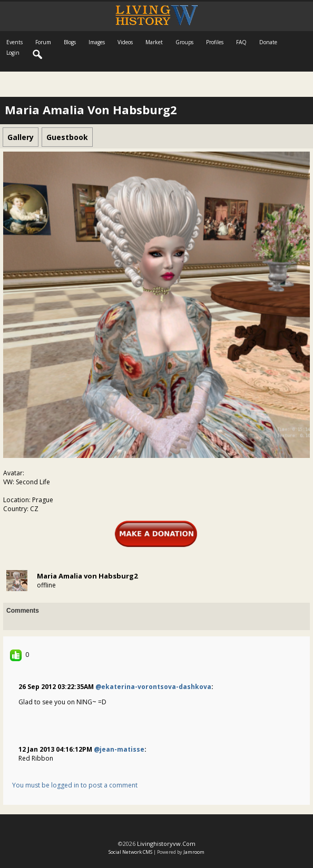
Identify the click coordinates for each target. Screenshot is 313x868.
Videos (125, 42)
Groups (184, 42)
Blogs (70, 42)
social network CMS (130, 852)
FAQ (241, 42)
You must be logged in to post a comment (75, 785)
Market (154, 42)
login (13, 53)
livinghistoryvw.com (166, 844)
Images (97, 42)
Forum (43, 42)
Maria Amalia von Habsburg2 (87, 576)
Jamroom (194, 852)
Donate (268, 42)
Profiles (215, 42)
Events (14, 42)
